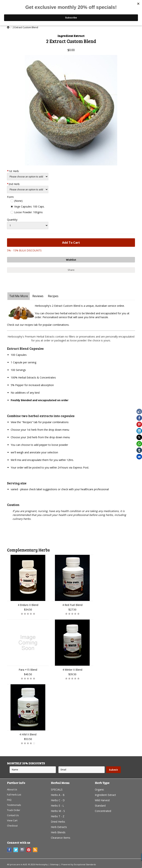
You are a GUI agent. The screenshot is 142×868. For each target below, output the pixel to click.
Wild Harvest (102, 799)
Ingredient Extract (105, 794)
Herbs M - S (58, 810)
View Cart (13, 821)
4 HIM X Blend (28, 733)
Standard (100, 804)
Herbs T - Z (58, 815)
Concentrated (103, 810)
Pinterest (29, 849)
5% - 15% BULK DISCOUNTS (24, 250)
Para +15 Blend (28, 669)
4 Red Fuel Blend (72, 604)
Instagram (22, 849)
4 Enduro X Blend (28, 604)
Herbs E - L (57, 804)
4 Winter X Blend (72, 669)
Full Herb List (15, 794)
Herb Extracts (59, 826)
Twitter (16, 849)
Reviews (38, 295)
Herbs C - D (58, 799)
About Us (13, 788)
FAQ (10, 799)
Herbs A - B (58, 794)
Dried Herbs (58, 821)
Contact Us (14, 815)
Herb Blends (58, 831)
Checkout (13, 826)
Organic (99, 788)
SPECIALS (57, 788)
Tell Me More (19, 295)
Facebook (9, 849)
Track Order (14, 810)
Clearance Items (61, 837)
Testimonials (15, 804)
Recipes (53, 295)
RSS (35, 849)
